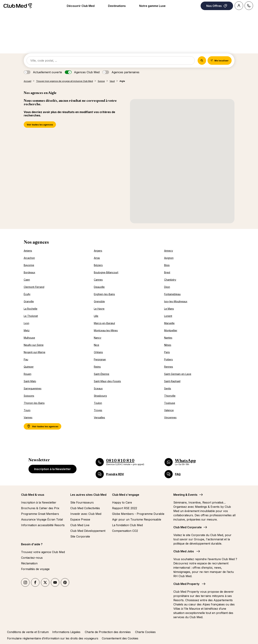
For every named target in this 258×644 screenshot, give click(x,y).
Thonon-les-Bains (34, 403)
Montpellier (171, 330)
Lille (96, 316)
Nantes (168, 338)
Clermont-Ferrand (34, 287)
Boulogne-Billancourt (106, 272)
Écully (27, 294)
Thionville (170, 396)
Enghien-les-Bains (104, 294)
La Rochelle (31, 309)
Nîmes (168, 345)
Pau (26, 359)
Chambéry (170, 280)
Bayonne (29, 265)
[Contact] (249, 6)
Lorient (168, 316)
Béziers (98, 265)
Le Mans (169, 309)
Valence (169, 410)
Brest (167, 272)
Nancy (98, 338)
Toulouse (170, 403)
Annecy (169, 251)
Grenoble (99, 301)
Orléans (98, 352)
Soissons (29, 396)
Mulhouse (29, 338)
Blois (167, 265)
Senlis (168, 388)
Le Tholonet (31, 316)
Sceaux (98, 388)
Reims (97, 367)
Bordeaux (29, 272)
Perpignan (100, 359)
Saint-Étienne (102, 374)
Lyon (26, 323)
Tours (27, 410)
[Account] (239, 6)
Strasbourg (100, 396)
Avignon (169, 258)
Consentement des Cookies (120, 638)
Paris (167, 352)
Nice (97, 345)
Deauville (99, 287)
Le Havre (99, 309)
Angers (98, 251)
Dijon (167, 287)
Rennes (169, 367)
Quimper (29, 367)
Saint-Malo (30, 381)
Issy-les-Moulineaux (176, 301)
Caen (27, 280)
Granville (29, 301)
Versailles (99, 417)
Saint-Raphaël (172, 381)
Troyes (98, 410)
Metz (27, 330)
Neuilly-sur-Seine (34, 345)
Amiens (28, 251)
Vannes (28, 417)
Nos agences (36, 243)
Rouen (28, 374)
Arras (97, 258)
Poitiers (168, 359)
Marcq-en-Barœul (104, 323)
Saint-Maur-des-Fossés (107, 381)
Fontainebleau (172, 294)
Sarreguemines (33, 388)
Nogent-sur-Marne (35, 352)
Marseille (169, 323)
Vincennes (170, 417)
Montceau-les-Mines (106, 330)
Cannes (98, 280)
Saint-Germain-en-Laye (178, 374)
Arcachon (29, 258)
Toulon (98, 403)
